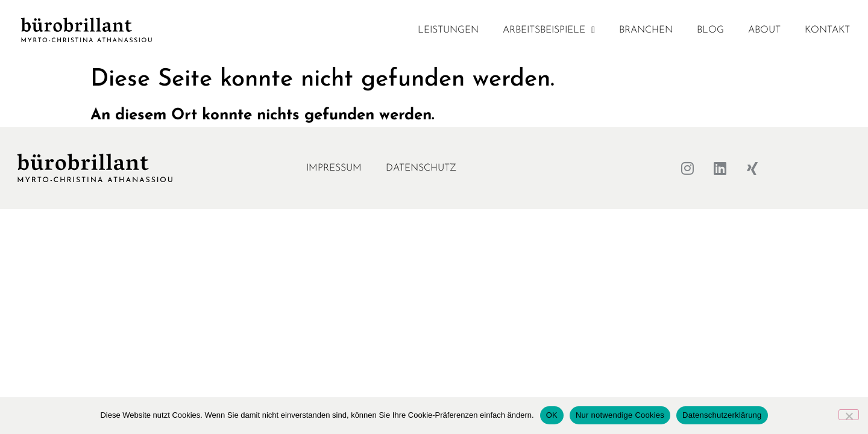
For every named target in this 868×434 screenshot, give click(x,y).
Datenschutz (421, 168)
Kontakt (827, 30)
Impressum (334, 168)
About (764, 30)
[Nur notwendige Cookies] (849, 415)
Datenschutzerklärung (722, 415)
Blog (710, 30)
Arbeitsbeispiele (549, 30)
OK (552, 415)
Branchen (646, 30)
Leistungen (448, 30)
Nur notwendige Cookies (620, 415)
